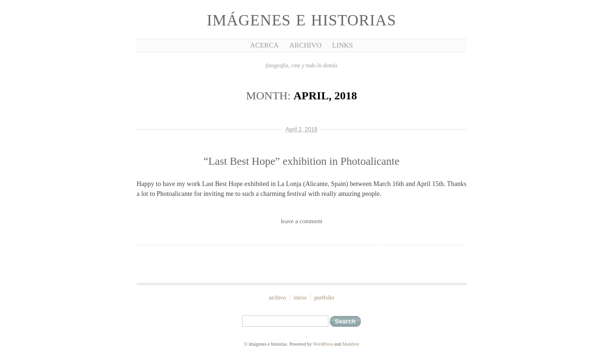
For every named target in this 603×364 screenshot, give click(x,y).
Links (342, 45)
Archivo (305, 45)
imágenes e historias (301, 20)
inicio (300, 298)
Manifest (351, 344)
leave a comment (301, 221)
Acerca (265, 45)
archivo (277, 298)
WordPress (323, 344)
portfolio (324, 298)
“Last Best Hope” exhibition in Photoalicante (301, 161)
